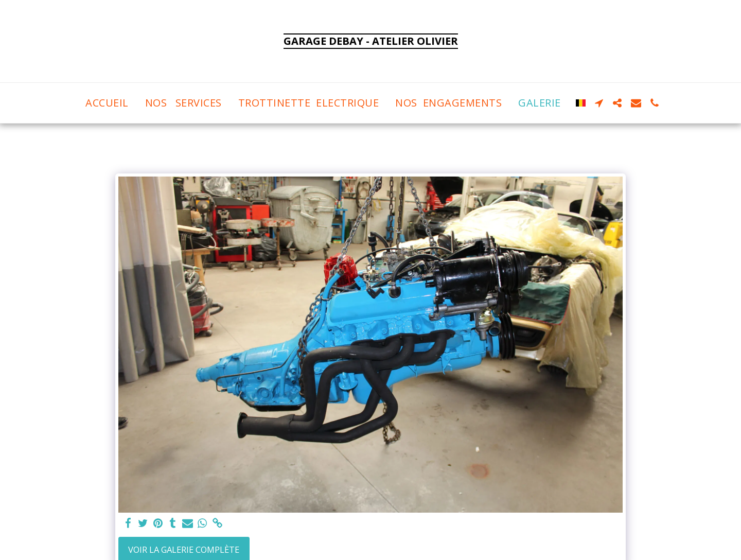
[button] (599, 103)
